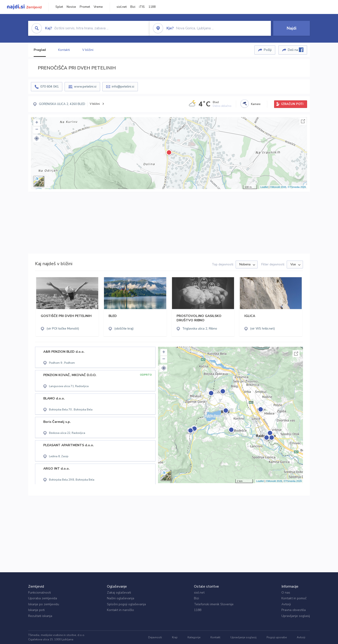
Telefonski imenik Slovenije (214, 604)
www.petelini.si (85, 87)
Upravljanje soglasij (296, 616)
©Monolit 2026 (278, 187)
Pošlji (268, 50)
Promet (85, 7)
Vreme (98, 7)
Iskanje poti (36, 610)
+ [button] (37, 123)
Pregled (40, 50)
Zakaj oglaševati (119, 593)
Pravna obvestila (294, 610)
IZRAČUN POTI (292, 104)
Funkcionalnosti (40, 593)
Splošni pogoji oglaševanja (126, 604)
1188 (152, 7)
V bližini (88, 50)
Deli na (296, 50)
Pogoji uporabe (277, 637)
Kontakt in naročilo (120, 610)
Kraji (175, 637)
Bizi (133, 7)
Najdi (292, 28)
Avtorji (286, 604)
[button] (37, 138)
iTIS (142, 7)
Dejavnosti (155, 637)
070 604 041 (49, 87)
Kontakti (64, 50)
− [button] (37, 130)
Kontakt (215, 637)
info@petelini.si (123, 87)
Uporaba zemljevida (43, 598)
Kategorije (194, 637)
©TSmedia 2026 (297, 187)
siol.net (122, 7)
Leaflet (264, 187)
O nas (286, 593)
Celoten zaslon (303, 121)
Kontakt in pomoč (294, 598)
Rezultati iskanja (40, 616)
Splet (59, 7)
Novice (71, 7)
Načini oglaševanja (121, 598)
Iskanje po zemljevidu (44, 604)
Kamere (256, 104)
